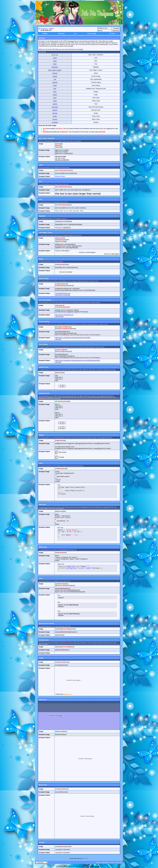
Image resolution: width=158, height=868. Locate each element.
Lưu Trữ (112, 862)
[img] (55, 92)
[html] (55, 101)
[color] (55, 58)
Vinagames (105, 862)
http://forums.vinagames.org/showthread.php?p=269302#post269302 (78, 360)
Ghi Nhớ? (116, 28)
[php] (55, 98)
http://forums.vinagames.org (64, 315)
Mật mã (100, 31)
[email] (55, 76)
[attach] (55, 110)
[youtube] (55, 122)
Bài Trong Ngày (92, 33)
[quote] (55, 104)
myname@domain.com (63, 293)
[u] (57, 55)
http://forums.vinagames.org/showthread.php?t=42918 (73, 338)
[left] (50, 70)
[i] (55, 55)
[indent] (55, 73)
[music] (55, 119)
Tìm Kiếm (112, 33)
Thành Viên (61, 33)
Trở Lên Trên (119, 862)
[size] (55, 61)
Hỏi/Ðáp (51, 29)
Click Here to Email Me (63, 295)
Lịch (75, 33)
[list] (55, 89)
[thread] (55, 82)
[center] (59, 70)
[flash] (55, 116)
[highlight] (55, 67)
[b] (53, 55)
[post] (55, 85)
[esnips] (55, 113)
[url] (55, 79)
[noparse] (55, 107)
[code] (55, 95)
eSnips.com (67, 694)
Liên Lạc (98, 862)
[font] (55, 64)
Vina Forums (44, 29)
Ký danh (100, 28)
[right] (54, 70)
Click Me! (58, 339)
